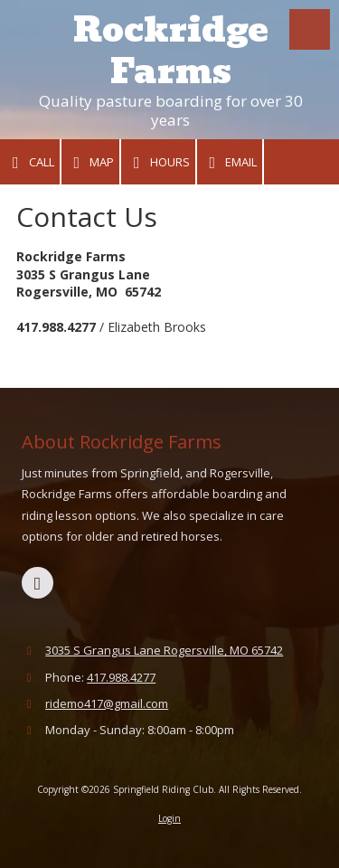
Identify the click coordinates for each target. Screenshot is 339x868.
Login (169, 818)
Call (30, 162)
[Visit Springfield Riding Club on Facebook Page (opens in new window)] (38, 583)
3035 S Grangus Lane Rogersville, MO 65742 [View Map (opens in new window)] (164, 650)
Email (230, 162)
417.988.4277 (121, 677)
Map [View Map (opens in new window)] (91, 162)
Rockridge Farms (171, 51)
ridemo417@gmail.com (107, 703)
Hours (158, 162)
